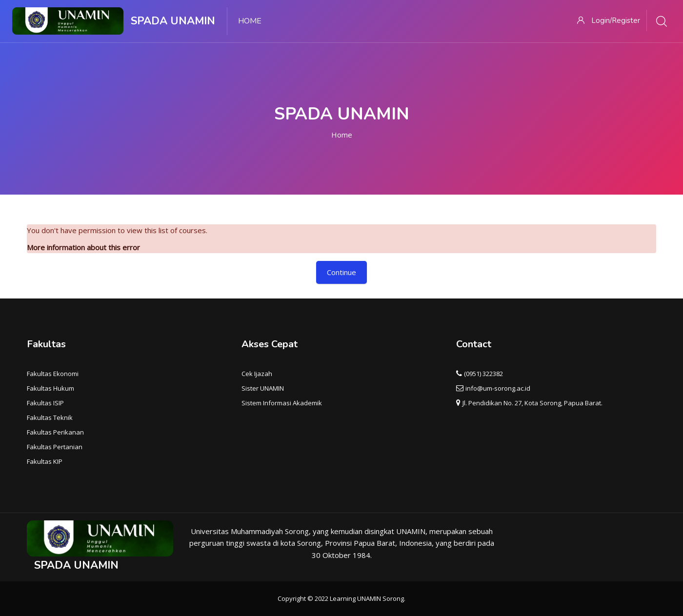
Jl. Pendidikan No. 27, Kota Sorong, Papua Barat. (532, 403)
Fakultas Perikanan (55, 432)
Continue (341, 272)
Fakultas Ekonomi (53, 374)
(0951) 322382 (483, 374)
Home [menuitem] (250, 21)
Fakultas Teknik (50, 417)
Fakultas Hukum (50, 388)
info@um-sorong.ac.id (498, 388)
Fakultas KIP (45, 461)
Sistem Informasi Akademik (282, 403)
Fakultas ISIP (45, 403)
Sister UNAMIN (263, 388)
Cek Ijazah (257, 374)
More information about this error (83, 247)
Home (342, 135)
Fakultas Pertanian (55, 447)
